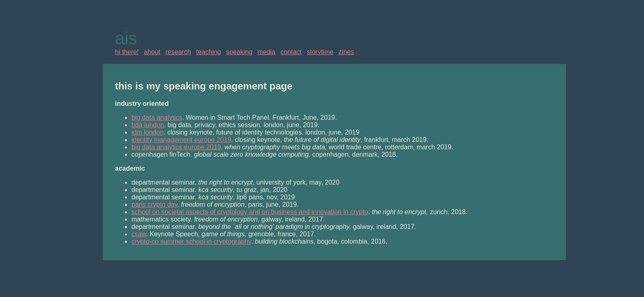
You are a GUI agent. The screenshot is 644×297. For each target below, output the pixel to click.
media (267, 52)
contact (291, 52)
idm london (147, 132)
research (178, 52)
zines (346, 52)
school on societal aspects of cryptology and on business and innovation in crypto (250, 212)
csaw (139, 234)
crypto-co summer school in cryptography (191, 241)
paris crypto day (154, 204)
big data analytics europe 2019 (176, 147)
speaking (239, 52)
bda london (148, 125)
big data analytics (157, 118)
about (152, 52)
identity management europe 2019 (181, 140)
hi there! (127, 52)
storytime (320, 52)
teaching (208, 52)
